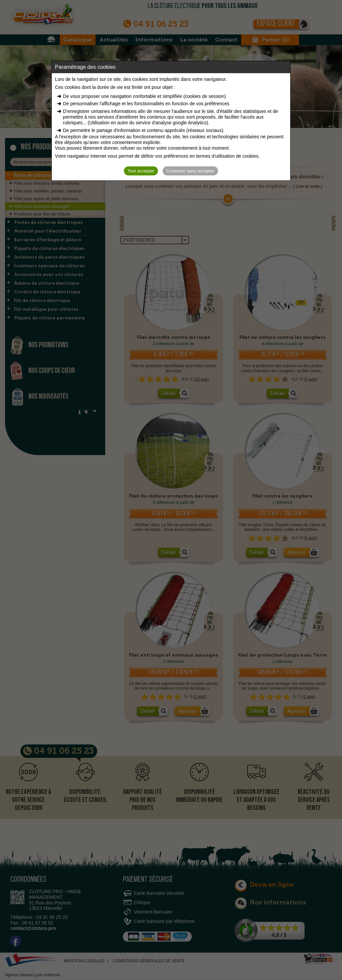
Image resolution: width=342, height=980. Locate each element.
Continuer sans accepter (190, 171)
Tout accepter (141, 171)
